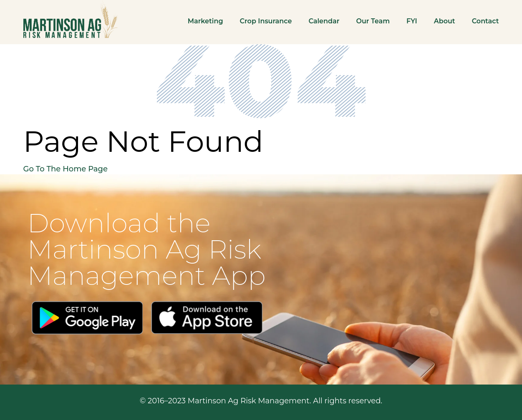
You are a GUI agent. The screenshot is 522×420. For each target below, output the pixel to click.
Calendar (324, 21)
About (445, 21)
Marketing (206, 21)
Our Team (373, 21)
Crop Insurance (266, 21)
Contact (485, 21)
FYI (412, 21)
